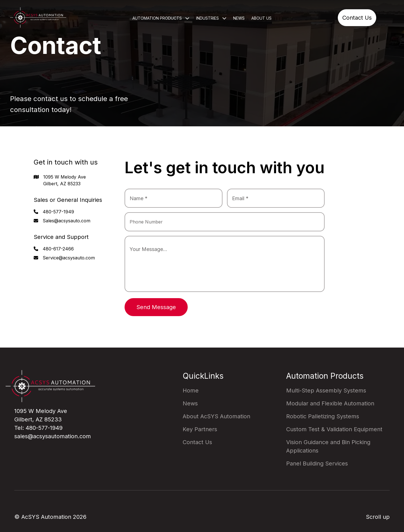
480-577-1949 (58, 212)
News (239, 18)
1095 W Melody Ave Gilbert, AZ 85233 (65, 180)
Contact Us (357, 18)
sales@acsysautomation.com (53, 436)
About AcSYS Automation (216, 416)
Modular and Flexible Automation (330, 403)
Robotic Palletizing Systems (323, 416)
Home (191, 391)
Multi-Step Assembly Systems (326, 391)
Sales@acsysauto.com (66, 221)
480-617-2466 (58, 249)
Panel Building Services (317, 463)
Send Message (156, 307)
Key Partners (200, 429)
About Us (261, 18)
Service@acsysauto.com (69, 258)
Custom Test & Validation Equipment (334, 429)
